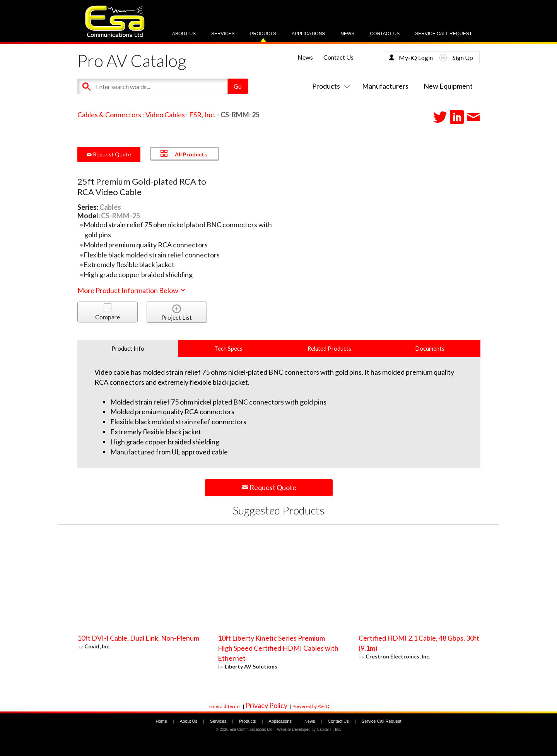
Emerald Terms (225, 706)
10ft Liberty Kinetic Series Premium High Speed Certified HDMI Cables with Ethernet (278, 648)
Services (223, 34)
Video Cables (165, 115)
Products (263, 34)
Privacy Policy (267, 705)
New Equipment (448, 86)
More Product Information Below (132, 290)
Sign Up (463, 57)
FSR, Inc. (202, 115)
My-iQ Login (416, 57)
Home (161, 721)
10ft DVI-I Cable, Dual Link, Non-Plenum (138, 638)
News (347, 34)
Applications (308, 34)
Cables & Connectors (109, 115)
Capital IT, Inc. (329, 729)
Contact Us (385, 34)
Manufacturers (385, 86)
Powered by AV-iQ (311, 706)
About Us (184, 34)
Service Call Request (443, 34)
